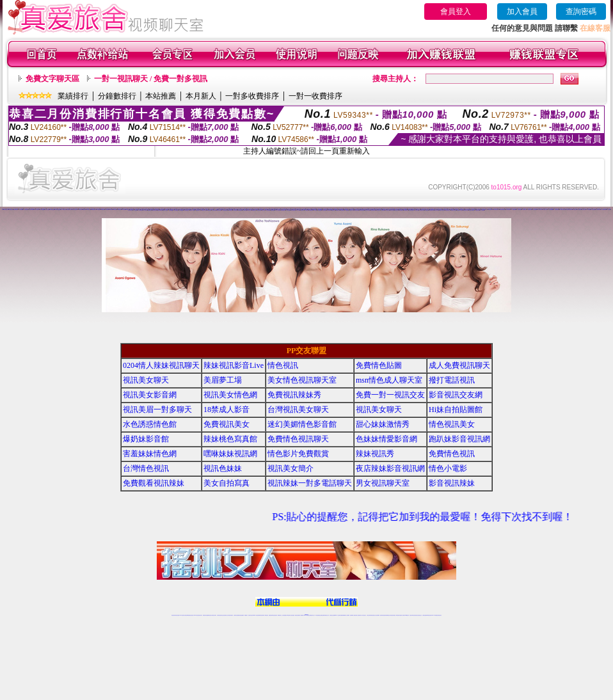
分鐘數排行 (117, 96)
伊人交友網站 (609, 210)
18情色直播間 (288, 210)
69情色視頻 (80, 210)
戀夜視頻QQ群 (181, 210)
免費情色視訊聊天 (298, 439)
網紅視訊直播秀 (297, 615)
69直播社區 (115, 210)
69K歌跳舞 (107, 210)
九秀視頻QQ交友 (58, 210)
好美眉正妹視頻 (490, 210)
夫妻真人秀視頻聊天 (358, 615)
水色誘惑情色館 (150, 424)
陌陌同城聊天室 (406, 210)
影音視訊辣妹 (452, 483)
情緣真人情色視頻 (367, 210)
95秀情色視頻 (209, 210)
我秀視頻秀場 (11, 210)
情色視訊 (283, 365)
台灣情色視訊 (146, 468)
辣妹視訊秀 (375, 454)
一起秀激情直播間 (557, 210)
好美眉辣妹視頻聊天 (503, 210)
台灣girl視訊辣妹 (406, 615)
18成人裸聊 (298, 210)
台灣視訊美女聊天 (298, 410)
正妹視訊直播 (292, 615)
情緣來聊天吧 (329, 210)
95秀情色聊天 (214, 210)
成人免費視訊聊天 (459, 365)
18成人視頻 (263, 210)
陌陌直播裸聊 (401, 210)
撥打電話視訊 (452, 380)
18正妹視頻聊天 (293, 210)
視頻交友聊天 (185, 209)
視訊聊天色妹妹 (251, 615)
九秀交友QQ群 (47, 210)
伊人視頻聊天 (579, 210)
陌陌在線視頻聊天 (411, 210)
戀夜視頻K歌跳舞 (160, 210)
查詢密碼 (581, 12)
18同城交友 (302, 210)
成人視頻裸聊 (482, 210)
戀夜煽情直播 (150, 210)
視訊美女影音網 (150, 395)
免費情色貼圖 (379, 365)
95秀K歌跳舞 (240, 210)
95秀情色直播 (259, 210)
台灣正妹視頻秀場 (369, 615)
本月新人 (201, 96)
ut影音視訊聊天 (430, 615)
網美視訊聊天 (398, 615)
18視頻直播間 (311, 210)
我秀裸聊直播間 (16, 210)
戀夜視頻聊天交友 (198, 210)
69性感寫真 (103, 210)
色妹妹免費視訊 (284, 615)
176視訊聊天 (289, 615)
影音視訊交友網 (456, 395)
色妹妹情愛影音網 (386, 439)
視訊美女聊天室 (412, 615)
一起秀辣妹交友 (540, 210)
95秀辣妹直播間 (219, 210)
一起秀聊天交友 (524, 210)
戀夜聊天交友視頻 (204, 210)
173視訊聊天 (246, 615)
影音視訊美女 (416, 615)
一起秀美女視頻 (529, 210)
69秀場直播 (111, 210)
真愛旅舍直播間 (478, 210)
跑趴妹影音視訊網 (459, 439)
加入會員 (522, 12)
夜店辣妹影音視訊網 (390, 468)
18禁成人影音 (227, 410)
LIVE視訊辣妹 (182, 615)
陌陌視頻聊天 (383, 210)
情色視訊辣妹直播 (393, 615)
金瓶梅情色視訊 (209, 615)
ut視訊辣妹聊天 (262, 615)
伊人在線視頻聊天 (603, 210)
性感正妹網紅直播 (321, 615)
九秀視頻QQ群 (52, 210)
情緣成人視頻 (352, 210)
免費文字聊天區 (52, 79)
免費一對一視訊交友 (390, 395)
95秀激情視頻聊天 (225, 210)
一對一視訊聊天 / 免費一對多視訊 (151, 79)
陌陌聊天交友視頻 (454, 210)
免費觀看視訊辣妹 (154, 483)
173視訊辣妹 (266, 615)
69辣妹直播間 (89, 210)
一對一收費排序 (315, 96)
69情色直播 (123, 210)
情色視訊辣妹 (173, 615)
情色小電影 (448, 468)
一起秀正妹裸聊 (535, 210)
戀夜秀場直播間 (155, 210)
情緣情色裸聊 (320, 210)
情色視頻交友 (374, 615)
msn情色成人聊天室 (389, 380)
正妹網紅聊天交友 (312, 615)
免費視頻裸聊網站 (343, 615)
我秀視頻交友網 (6, 210)
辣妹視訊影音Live (234, 365)
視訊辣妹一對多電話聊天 (310, 483)
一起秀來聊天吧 (519, 210)
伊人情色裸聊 (145, 210)
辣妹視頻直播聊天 (241, 615)
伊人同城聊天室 (598, 210)
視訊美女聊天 (146, 380)
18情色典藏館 (268, 210)
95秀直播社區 (250, 210)
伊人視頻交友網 (130, 210)
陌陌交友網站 (417, 210)
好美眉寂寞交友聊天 (496, 210)
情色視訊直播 (177, 615)
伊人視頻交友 (575, 210)
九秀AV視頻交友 (63, 210)
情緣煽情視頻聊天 (373, 210)
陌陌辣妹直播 (392, 210)
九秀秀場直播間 (26, 210)
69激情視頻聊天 (94, 210)
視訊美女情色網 (230, 395)
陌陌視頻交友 (378, 210)
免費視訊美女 (227, 424)
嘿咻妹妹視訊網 (230, 454)
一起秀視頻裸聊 (514, 210)
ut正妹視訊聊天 (275, 615)
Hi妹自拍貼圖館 (456, 410)
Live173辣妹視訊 (306, 615)
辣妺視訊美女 (440, 615)
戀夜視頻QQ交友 (187, 210)
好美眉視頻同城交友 (485, 210)
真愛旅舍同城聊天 (472, 210)
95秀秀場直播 (244, 210)
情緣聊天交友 (333, 210)
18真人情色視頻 (278, 210)
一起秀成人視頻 (545, 210)
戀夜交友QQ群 (176, 210)
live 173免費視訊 (434, 615)
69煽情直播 (128, 210)
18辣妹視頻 (306, 210)
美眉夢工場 (223, 380)
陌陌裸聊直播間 (432, 210)
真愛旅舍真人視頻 (466, 210)
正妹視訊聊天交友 (225, 615)
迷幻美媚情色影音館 (302, 424)
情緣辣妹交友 (347, 210)
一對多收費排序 (252, 96)
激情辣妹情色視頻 (383, 615)
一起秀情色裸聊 (508, 210)
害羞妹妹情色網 (150, 454)
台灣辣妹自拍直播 (236, 615)
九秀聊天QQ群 (42, 210)
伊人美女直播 (584, 210)
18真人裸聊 (315, 210)
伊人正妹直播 (593, 210)
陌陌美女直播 (388, 210)
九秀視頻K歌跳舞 (31, 210)
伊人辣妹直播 (589, 210)
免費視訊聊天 (271, 615)
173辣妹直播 (317, 615)
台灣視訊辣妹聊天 (230, 615)
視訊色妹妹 (223, 468)
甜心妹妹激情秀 (383, 424)
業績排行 (73, 96)
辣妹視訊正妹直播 (332, 615)
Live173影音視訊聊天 (256, 615)
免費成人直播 (402, 615)
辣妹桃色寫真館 (230, 439)
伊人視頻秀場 (136, 210)
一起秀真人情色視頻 (563, 210)
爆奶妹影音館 (146, 439)
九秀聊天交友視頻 (75, 210)
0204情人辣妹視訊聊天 (161, 365)
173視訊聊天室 (279, 615)
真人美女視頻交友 (363, 615)
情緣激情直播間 (362, 210)
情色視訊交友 (420, 615)
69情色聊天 (84, 210)
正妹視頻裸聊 (378, 615)
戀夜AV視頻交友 (193, 210)
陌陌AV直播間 (437, 210)
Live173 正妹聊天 (338, 615)
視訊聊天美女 (200, 615)
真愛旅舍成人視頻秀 (460, 210)
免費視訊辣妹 (205, 615)
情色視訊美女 (452, 424)
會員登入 (456, 12)
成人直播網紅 (301, 615)
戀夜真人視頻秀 (165, 210)
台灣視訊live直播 (187, 615)
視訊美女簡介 (291, 468)
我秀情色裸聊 (21, 210)
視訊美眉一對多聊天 (157, 410)
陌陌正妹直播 (397, 210)
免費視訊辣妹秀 (294, 395)
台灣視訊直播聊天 (425, 615)
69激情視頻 (98, 210)
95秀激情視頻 (230, 210)
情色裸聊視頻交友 (388, 615)
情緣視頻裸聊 (324, 210)
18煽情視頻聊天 (283, 210)
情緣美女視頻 (338, 210)
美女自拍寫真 (227, 483)
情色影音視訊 (191, 615)
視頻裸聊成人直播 (353, 615)
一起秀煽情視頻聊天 (569, 210)
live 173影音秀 (196, 615)
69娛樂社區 (119, 210)
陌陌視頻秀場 (427, 210)
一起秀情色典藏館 (551, 210)
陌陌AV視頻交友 (442, 210)
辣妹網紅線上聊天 (326, 615)
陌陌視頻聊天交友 (448, 210)
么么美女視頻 (211, 210)
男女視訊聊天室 (383, 483)
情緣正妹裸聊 (342, 210)
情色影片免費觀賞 (298, 454)
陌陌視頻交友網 (422, 210)
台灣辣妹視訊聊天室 (220, 615)
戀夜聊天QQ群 (171, 210)
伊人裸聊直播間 (140, 210)
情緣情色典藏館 (357, 210)
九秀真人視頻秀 (37, 210)
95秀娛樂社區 (254, 210)
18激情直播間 (273, 210)
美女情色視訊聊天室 (302, 380)
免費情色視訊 (452, 454)
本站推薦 (161, 96)
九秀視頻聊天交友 (69, 210)
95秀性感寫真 (235, 210)
